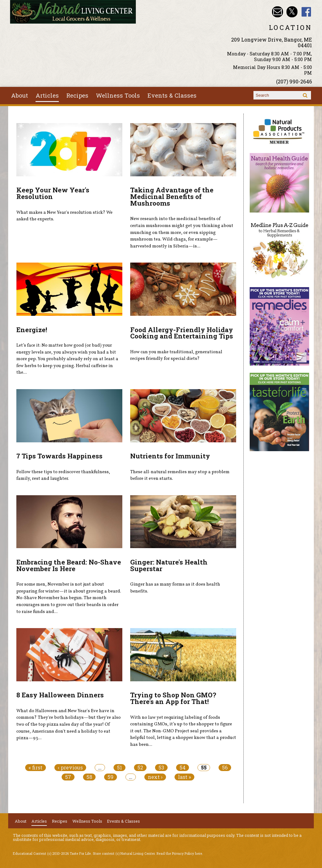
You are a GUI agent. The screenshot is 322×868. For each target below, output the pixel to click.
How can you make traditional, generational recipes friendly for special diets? (176, 355)
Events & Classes (172, 95)
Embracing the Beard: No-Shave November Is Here (69, 565)
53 (161, 768)
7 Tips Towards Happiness (59, 456)
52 (140, 768)
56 (225, 768)
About (19, 95)
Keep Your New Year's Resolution (53, 193)
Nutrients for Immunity (170, 456)
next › (155, 777)
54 (183, 768)
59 (111, 777)
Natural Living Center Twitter (292, 12)
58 (89, 777)
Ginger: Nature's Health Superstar (169, 565)
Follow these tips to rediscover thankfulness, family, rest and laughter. (63, 475)
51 (119, 768)
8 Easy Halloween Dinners (60, 695)
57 (68, 777)
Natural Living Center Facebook (306, 12)
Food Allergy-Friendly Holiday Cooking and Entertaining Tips (182, 333)
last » (184, 777)
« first (36, 768)
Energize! (32, 330)
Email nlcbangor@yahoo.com (278, 12)
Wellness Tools (118, 95)
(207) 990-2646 (294, 81)
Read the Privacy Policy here (179, 854)
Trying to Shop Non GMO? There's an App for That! (173, 698)
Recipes (77, 95)
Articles (47, 95)
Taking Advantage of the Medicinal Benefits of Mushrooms (172, 196)
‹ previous (70, 768)
